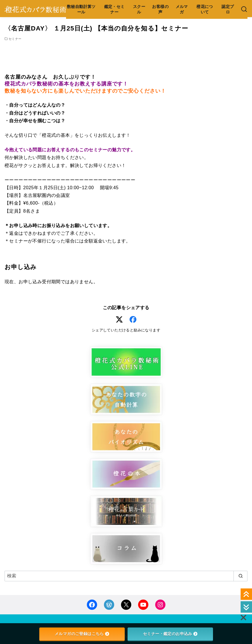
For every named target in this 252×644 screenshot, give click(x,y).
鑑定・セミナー (114, 9)
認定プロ (228, 9)
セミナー (15, 39)
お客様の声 (160, 9)
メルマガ (182, 9)
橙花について (205, 9)
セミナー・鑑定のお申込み (170, 634)
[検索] (244, 10)
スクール (139, 9)
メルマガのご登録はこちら (82, 634)
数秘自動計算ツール (81, 9)
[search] (240, 576)
